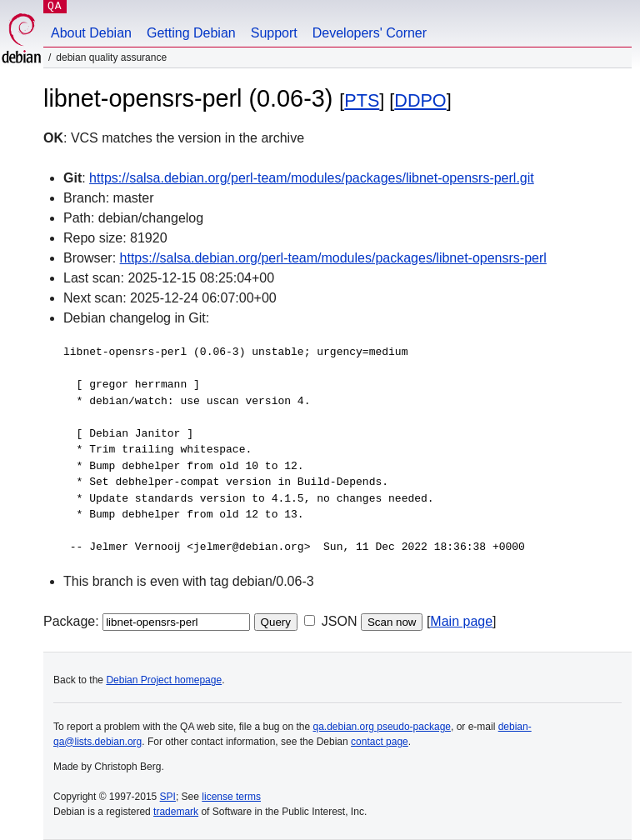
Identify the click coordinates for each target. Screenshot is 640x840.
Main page (461, 621)
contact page (380, 742)
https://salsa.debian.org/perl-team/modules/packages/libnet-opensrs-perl (333, 258)
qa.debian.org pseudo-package (382, 727)
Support (274, 33)
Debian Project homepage (164, 680)
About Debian (91, 33)
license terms (231, 797)
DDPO (420, 100)
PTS (362, 100)
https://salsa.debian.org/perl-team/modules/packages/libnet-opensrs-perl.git (312, 178)
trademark (176, 812)
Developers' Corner (370, 33)
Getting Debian (191, 33)
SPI (168, 797)
